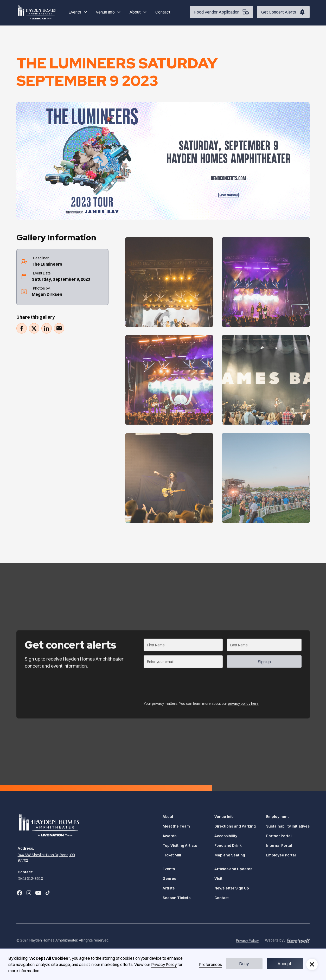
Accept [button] (284, 964)
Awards (170, 836)
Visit (218, 879)
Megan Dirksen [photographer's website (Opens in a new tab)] (47, 294)
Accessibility (226, 836)
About (168, 817)
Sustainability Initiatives (288, 826)
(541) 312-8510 (30, 879)
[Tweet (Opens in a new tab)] (34, 328)
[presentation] (183, 684)
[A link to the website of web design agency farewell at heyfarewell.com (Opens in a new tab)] (298, 947)
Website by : (275, 947)
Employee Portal (281, 855)
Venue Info (224, 817)
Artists (169, 888)
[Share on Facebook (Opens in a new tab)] (22, 328)
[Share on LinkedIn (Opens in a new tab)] (47, 328)
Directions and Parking (235, 826)
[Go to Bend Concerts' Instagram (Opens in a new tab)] (29, 893)
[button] (78, 12)
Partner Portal (279, 836)
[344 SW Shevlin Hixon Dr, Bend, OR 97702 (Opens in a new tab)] (50, 858)
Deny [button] (244, 964)
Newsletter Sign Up (232, 888)
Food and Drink (228, 846)
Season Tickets (177, 898)
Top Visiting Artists (180, 846)
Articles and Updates (233, 869)
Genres (169, 879)
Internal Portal (279, 846)
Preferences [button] (210, 964)
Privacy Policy (247, 948)
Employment (277, 817)
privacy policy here (243, 705)
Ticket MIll (172, 855)
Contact (163, 12)
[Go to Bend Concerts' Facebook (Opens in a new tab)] (20, 893)
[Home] (37, 12)
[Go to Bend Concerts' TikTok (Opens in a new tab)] (48, 893)
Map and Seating (230, 855)
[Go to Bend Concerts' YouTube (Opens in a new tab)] (38, 893)
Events (169, 869)
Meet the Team (176, 826)
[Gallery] (169, 289)
